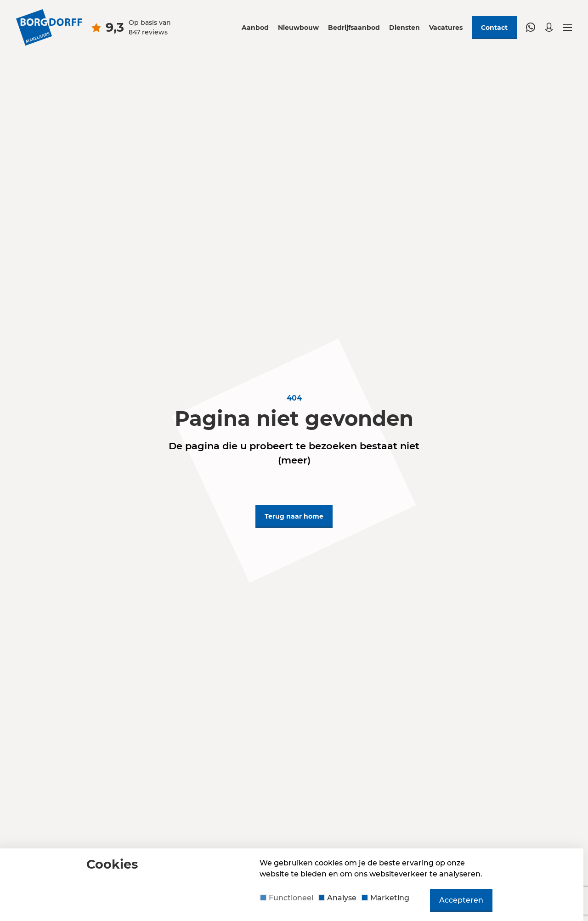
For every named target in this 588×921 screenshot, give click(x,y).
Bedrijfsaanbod (354, 28)
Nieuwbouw (298, 28)
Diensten (404, 28)
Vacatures (446, 28)
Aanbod (255, 28)
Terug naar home (294, 516)
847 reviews (148, 32)
